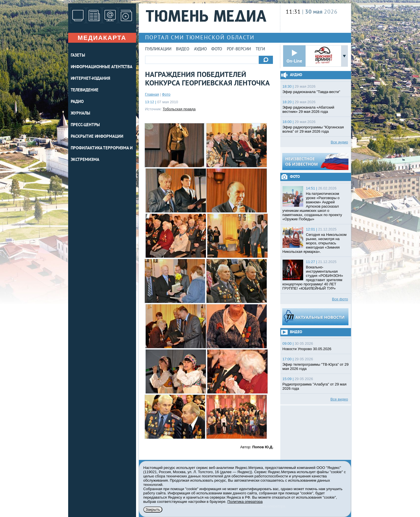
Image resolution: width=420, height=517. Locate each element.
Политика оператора (245, 502)
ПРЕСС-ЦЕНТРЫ (85, 125)
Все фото (340, 299)
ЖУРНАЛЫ (80, 114)
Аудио (200, 49)
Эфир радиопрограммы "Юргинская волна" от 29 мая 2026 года (313, 129)
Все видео (339, 399)
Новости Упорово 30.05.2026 (307, 349)
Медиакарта (102, 38)
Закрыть (153, 510)
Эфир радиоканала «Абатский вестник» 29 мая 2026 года (308, 109)
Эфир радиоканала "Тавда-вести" (311, 92)
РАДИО (77, 102)
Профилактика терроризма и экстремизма (102, 154)
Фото (217, 49)
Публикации (158, 49)
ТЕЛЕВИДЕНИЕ (85, 90)
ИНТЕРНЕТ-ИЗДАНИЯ (91, 79)
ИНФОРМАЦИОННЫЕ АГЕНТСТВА (102, 67)
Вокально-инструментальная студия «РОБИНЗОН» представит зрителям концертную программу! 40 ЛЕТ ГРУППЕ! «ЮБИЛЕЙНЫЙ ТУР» (313, 278)
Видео (183, 49)
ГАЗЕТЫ (78, 56)
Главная (152, 94)
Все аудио (339, 142)
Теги (260, 49)
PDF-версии (239, 49)
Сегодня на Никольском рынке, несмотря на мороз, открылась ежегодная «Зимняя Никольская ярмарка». (315, 243)
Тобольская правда (179, 109)
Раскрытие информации (97, 137)
